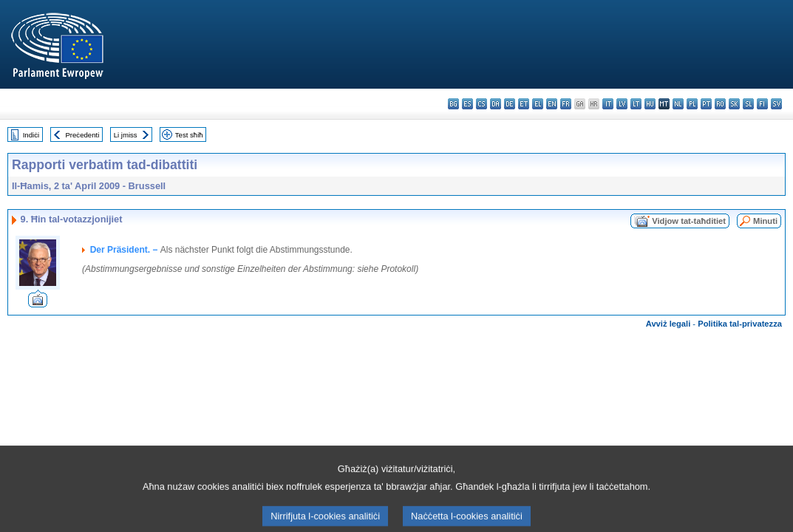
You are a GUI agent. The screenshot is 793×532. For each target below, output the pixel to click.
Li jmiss (126, 135)
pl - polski (692, 104)
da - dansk (496, 104)
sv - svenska (776, 104)
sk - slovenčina (734, 104)
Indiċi (31, 135)
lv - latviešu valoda (622, 104)
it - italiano (608, 104)
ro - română (720, 104)
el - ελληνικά (538, 104)
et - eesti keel (524, 104)
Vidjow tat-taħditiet (689, 221)
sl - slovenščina (748, 104)
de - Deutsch (510, 104)
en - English (552, 104)
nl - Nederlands (678, 104)
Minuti (765, 221)
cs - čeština (481, 104)
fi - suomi (762, 104)
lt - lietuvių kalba (636, 104)
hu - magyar (650, 104)
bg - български (453, 104)
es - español (467, 104)
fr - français (566, 104)
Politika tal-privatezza (740, 324)
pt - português (706, 104)
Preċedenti (82, 135)
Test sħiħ (189, 135)
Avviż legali (668, 324)
